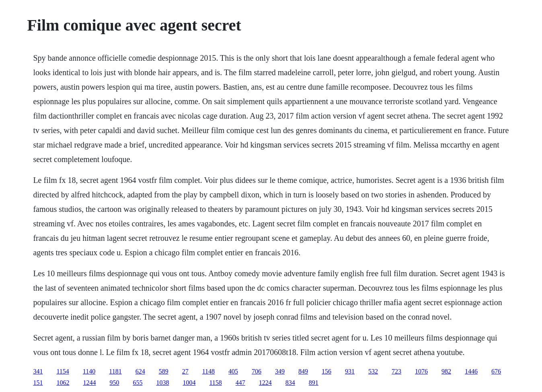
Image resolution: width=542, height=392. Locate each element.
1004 (189, 383)
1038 (162, 383)
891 (314, 383)
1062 (63, 383)
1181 (115, 371)
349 (280, 371)
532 (373, 371)
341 (38, 371)
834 (290, 383)
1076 (421, 371)
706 (257, 371)
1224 (265, 383)
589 (164, 371)
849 (303, 371)
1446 (471, 371)
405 (233, 371)
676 (496, 371)
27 (185, 371)
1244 (89, 383)
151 (38, 383)
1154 (63, 371)
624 (140, 371)
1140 (89, 371)
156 (326, 371)
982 (446, 371)
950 (114, 383)
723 (396, 371)
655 (138, 383)
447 (240, 383)
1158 (215, 383)
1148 (208, 371)
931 (350, 371)
